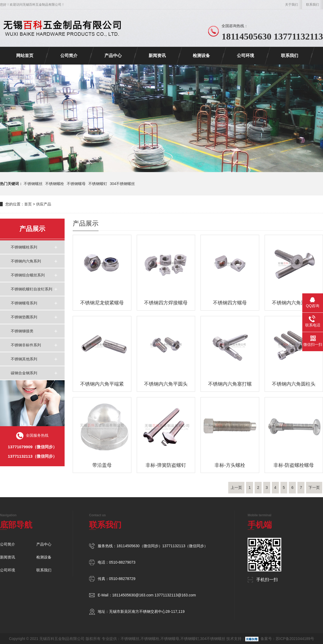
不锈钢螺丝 (33, 184)
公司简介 (69, 56)
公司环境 (245, 56)
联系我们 (313, 5)
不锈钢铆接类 (22, 331)
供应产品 (44, 204)
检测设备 (201, 56)
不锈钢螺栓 (55, 184)
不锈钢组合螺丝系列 (28, 275)
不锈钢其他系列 (24, 359)
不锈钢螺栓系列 (24, 247)
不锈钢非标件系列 (26, 345)
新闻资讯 (157, 56)
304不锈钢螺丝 (122, 184)
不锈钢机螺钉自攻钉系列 (31, 289)
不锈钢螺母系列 (24, 303)
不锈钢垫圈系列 (24, 317)
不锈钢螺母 (76, 184)
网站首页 (25, 56)
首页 (28, 204)
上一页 (236, 488)
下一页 (314, 488)
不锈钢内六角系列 (26, 261)
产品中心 (113, 56)
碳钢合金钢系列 (24, 373)
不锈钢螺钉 (98, 184)
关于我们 (292, 5)
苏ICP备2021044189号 (295, 639)
